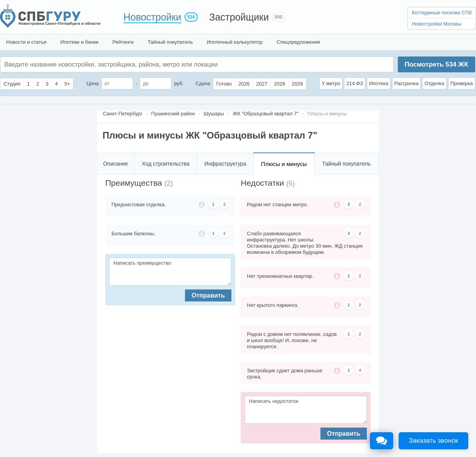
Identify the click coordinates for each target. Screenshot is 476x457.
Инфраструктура (225, 164)
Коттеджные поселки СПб (442, 13)
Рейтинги (123, 42)
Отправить (208, 295)
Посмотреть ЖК (436, 64)
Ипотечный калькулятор (235, 42)
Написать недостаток (306, 410)
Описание (115, 164)
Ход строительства (166, 164)
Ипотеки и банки (79, 42)
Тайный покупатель (170, 42)
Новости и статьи (26, 42)
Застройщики (239, 17)
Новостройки (152, 17)
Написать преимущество (170, 272)
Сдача (203, 83)
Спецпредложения (298, 42)
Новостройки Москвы (437, 24)
